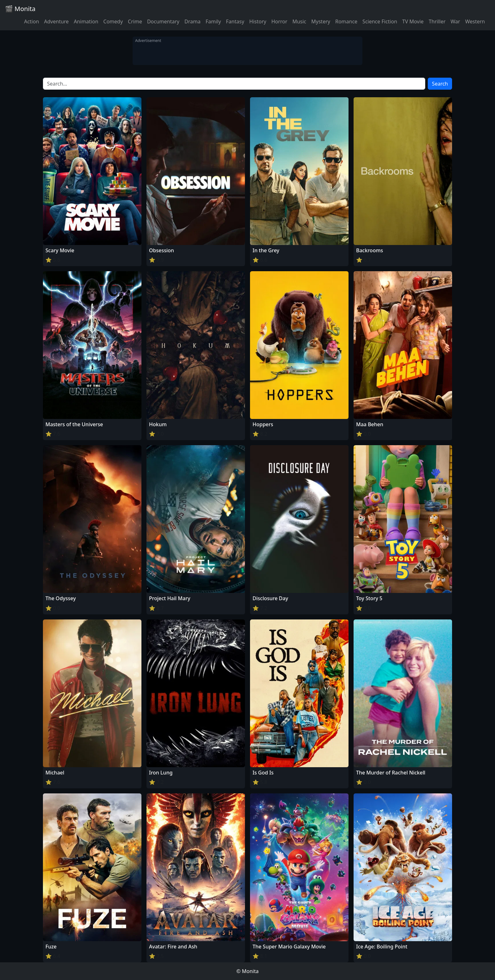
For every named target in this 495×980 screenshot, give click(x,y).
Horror (279, 21)
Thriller (437, 21)
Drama (192, 21)
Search (440, 84)
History (258, 21)
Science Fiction (380, 21)
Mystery (321, 21)
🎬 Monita (20, 9)
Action (31, 21)
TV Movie (413, 21)
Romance (346, 21)
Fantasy (235, 21)
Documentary (163, 21)
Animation (86, 21)
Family (213, 21)
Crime (135, 21)
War (455, 21)
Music (299, 21)
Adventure (57, 21)
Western (475, 21)
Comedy (113, 21)
